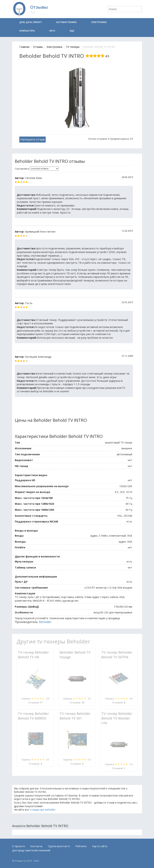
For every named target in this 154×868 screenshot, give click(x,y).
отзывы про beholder (43, 810)
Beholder (45, 622)
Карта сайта (100, 846)
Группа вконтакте (59, 846)
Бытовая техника (67, 22)
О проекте (19, 846)
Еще (72, 31)
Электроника (99, 22)
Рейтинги (81, 846)
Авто (52, 31)
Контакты (36, 846)
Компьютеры (27, 31)
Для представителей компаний (31, 850)
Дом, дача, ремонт (31, 22)
